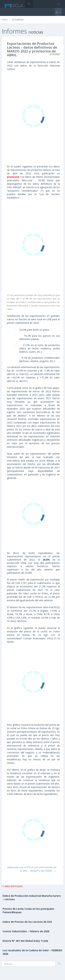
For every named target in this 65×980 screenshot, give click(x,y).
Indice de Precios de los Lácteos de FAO (27, 922)
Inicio (5, 19)
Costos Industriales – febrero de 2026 (26, 931)
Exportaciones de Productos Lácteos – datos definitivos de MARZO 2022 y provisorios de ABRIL (32, 49)
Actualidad (18, 19)
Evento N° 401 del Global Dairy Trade (25, 941)
